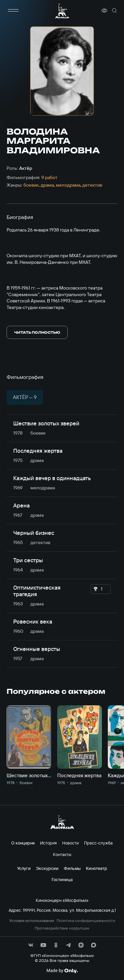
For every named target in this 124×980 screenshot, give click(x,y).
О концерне (23, 843)
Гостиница (62, 879)
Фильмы (72, 868)
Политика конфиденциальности (86, 921)
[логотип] (62, 11)
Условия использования (32, 921)
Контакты (62, 854)
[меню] (13, 11)
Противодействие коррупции (62, 928)
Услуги (24, 868)
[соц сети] (31, 945)
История (48, 843)
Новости (70, 843)
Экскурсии (47, 868)
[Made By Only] (62, 971)
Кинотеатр (97, 868)
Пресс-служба (98, 843)
